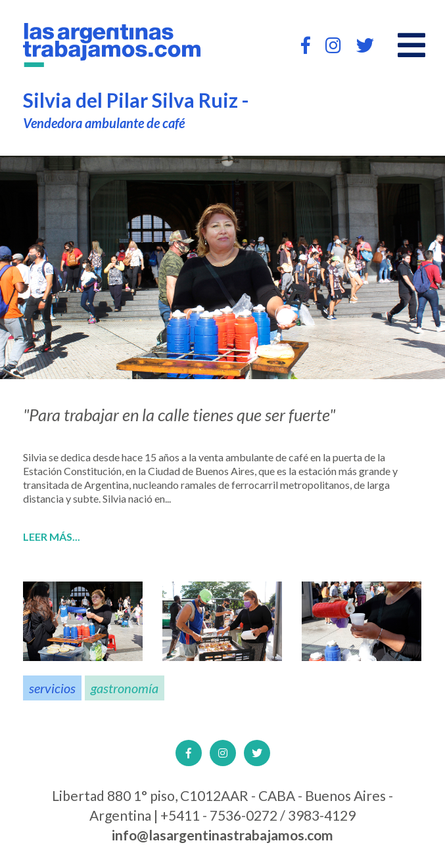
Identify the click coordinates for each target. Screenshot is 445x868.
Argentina (106, 485)
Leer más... (52, 537)
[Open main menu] (411, 45)
